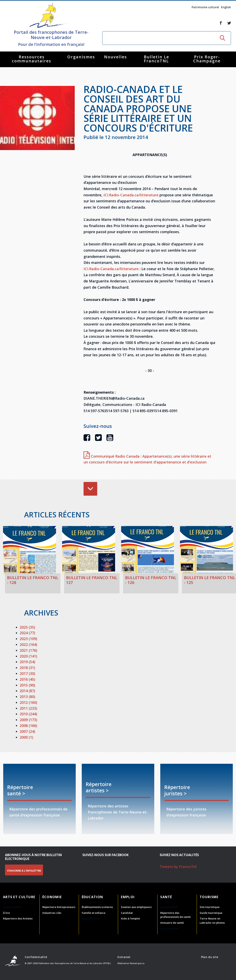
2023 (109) (28, 639)
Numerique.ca (137, 963)
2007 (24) (27, 731)
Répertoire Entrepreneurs (59, 907)
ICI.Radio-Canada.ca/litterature (131, 195)
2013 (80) (27, 697)
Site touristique (210, 907)
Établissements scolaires (97, 907)
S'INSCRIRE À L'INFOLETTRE (24, 871)
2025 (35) (27, 627)
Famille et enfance (94, 913)
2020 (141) (28, 656)
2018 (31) (27, 668)
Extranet (124, 957)
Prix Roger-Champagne (207, 59)
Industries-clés (52, 913)
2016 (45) (27, 679)
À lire (6, 913)
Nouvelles (115, 57)
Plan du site (210, 957)
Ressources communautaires (32, 59)
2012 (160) (28, 702)
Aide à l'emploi (130, 918)
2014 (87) (27, 691)
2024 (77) (27, 633)
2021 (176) (28, 650)
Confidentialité (36, 957)
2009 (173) (28, 720)
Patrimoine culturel (205, 7)
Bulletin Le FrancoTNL (156, 59)
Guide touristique (211, 913)
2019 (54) (27, 662)
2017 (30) (27, 673)
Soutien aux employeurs (136, 907)
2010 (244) (28, 714)
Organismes (81, 57)
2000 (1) (26, 737)
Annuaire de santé (172, 923)
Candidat (127, 913)
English (226, 7)
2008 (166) (28, 726)
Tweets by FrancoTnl (178, 867)
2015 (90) (27, 685)
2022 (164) (28, 644)
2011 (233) (28, 708)
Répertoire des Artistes (18, 918)
